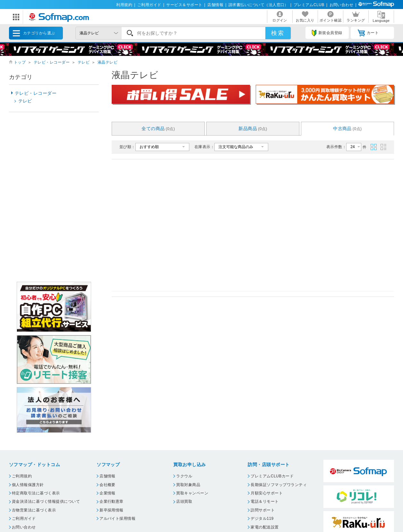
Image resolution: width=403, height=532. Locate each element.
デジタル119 (262, 519)
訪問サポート (263, 510)
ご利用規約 (22, 476)
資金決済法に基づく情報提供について (46, 501)
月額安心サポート (267, 493)
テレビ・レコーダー (52, 62)
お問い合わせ (342, 5)
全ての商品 (158, 129)
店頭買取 (184, 501)
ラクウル (184, 476)
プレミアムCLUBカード (272, 476)
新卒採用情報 (111, 510)
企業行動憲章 (111, 501)
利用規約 (124, 5)
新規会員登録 (327, 33)
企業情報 (107, 493)
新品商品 (253, 129)
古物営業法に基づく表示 (34, 510)
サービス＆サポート (184, 5)
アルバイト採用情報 (117, 519)
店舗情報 (215, 5)
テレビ (84, 62)
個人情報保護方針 (28, 485)
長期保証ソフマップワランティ (279, 485)
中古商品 (347, 129)
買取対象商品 (188, 485)
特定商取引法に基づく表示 (36, 493)
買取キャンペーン (192, 493)
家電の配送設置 (265, 527)
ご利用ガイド (149, 5)
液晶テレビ (107, 62)
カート (368, 33)
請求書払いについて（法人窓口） (258, 5)
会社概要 (107, 485)
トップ (20, 62)
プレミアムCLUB (309, 5)
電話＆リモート (265, 501)
